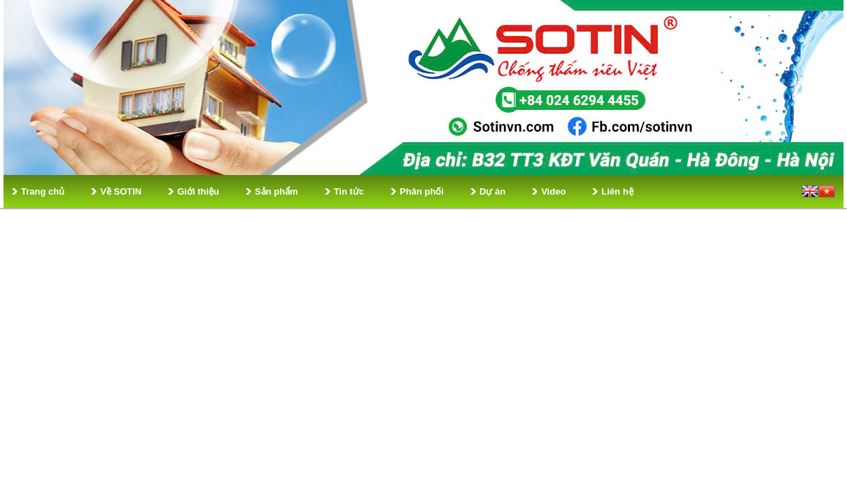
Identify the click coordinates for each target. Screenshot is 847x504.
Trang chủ (43, 191)
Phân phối (422, 191)
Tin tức (349, 191)
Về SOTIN (121, 191)
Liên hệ (617, 191)
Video (553, 191)
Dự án (492, 191)
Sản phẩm (276, 191)
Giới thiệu (198, 191)
